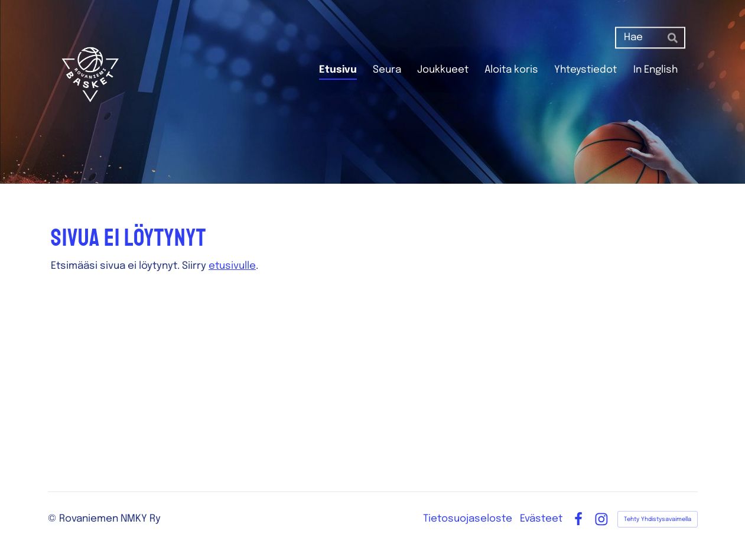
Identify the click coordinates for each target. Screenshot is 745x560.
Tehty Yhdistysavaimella (658, 519)
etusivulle (232, 266)
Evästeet (541, 519)
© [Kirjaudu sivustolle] (53, 519)
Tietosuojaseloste (468, 519)
